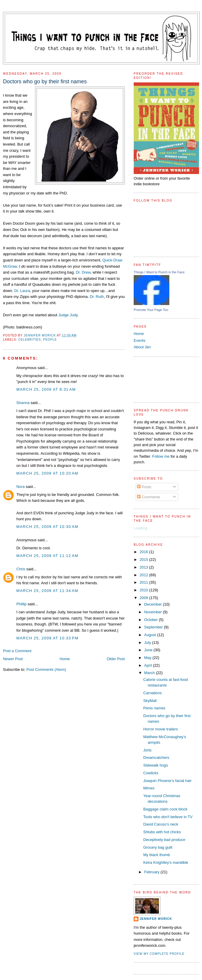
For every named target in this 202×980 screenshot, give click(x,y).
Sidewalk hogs (156, 765)
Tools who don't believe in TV (168, 817)
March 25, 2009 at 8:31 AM (46, 389)
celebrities (29, 340)
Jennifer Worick (40, 335)
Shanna (23, 403)
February (152, 872)
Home (65, 659)
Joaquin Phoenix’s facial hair (167, 781)
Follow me (161, 456)
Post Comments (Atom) (46, 669)
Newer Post (13, 659)
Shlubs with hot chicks (162, 832)
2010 (144, 590)
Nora (20, 487)
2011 (144, 582)
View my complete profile (159, 954)
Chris (21, 569)
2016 (144, 552)
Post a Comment (17, 651)
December (153, 604)
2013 (144, 567)
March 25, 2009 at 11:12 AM (47, 556)
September (154, 627)
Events (139, 340)
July (148, 643)
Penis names (154, 708)
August (151, 635)
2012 (144, 575)
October (151, 620)
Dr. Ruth (97, 297)
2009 (144, 598)
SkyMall (150, 701)
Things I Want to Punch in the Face (159, 272)
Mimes (149, 788)
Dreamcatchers (156, 758)
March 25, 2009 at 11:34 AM (47, 591)
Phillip (21, 604)
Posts (144, 487)
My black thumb (157, 855)
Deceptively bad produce (164, 840)
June (149, 650)
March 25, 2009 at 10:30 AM (47, 527)
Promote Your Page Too (151, 310)
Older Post (116, 659)
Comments (149, 497)
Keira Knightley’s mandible (166, 862)
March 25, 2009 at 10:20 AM (47, 473)
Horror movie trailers (160, 729)
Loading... (142, 528)
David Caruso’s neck (161, 824)
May (148, 658)
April (148, 665)
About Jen (142, 347)
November (153, 612)
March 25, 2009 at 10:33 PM (47, 638)
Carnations (152, 693)
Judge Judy (68, 315)
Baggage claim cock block (165, 809)
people (50, 340)
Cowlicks (151, 773)
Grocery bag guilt (158, 847)
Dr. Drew (83, 272)
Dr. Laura (22, 291)
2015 (144, 560)
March (150, 673)
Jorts (147, 750)
